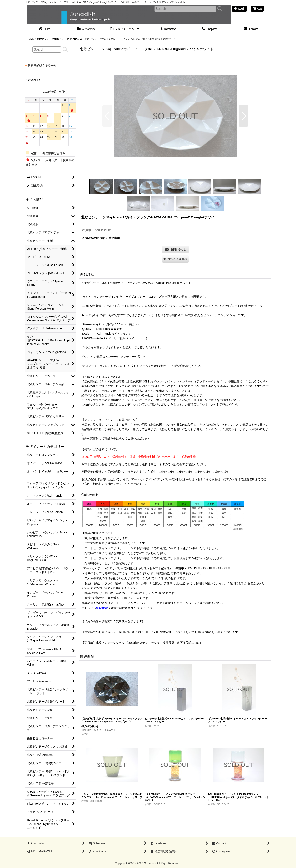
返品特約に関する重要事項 (101, 238)
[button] (107, 116)
